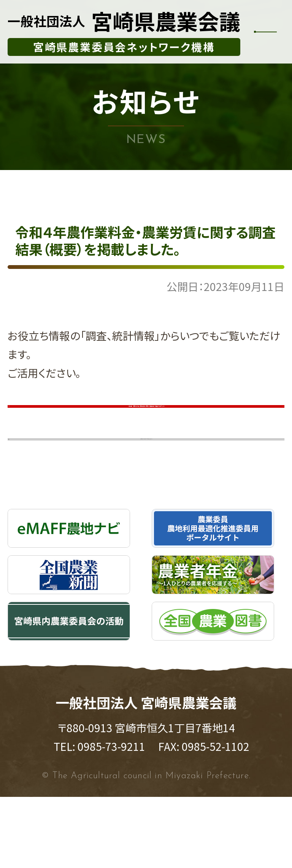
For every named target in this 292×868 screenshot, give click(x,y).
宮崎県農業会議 (124, 21)
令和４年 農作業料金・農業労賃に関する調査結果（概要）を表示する (149, 428)
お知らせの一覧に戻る (150, 496)
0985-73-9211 (111, 817)
